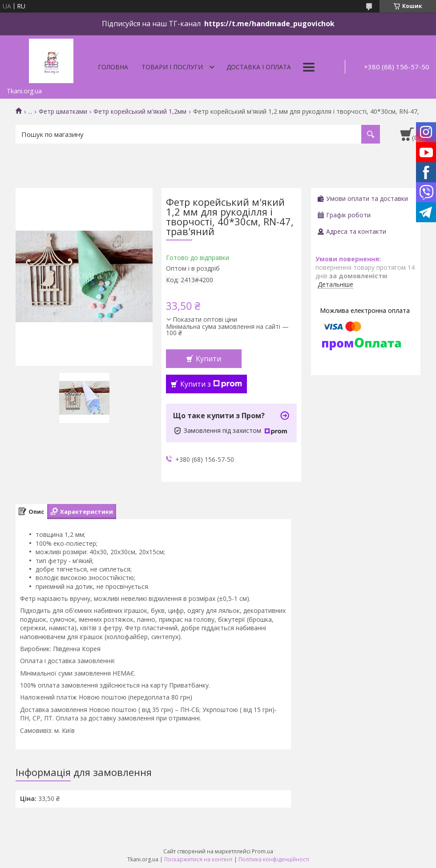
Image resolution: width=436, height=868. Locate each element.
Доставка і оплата (259, 67)
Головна (113, 67)
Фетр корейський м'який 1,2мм (140, 112)
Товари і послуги (172, 67)
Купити (208, 359)
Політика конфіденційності (274, 859)
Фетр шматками (63, 112)
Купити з (211, 384)
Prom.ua (262, 851)
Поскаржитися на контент (198, 859)
